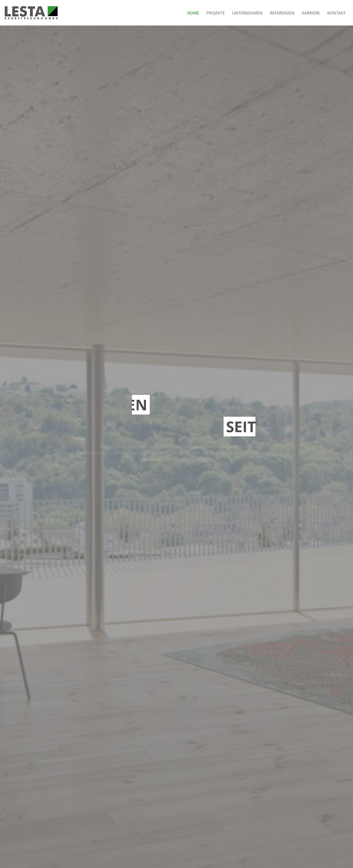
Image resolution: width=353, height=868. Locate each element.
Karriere (311, 13)
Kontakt (336, 13)
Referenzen (282, 13)
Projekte (216, 13)
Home (193, 13)
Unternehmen (247, 13)
